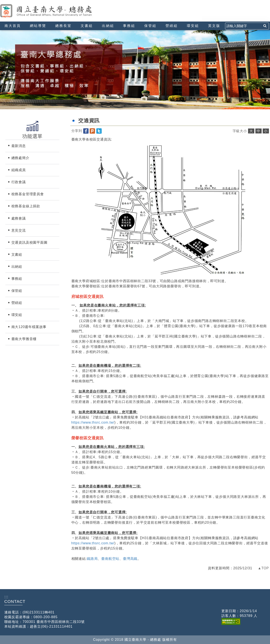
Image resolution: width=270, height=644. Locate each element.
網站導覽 (38, 26)
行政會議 (19, 182)
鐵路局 (92, 559)
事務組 (129, 26)
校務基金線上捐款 (26, 206)
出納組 (108, 26)
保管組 (150, 26)
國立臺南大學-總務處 (55, 11)
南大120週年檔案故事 (29, 327)
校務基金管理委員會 (28, 194)
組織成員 (19, 170)
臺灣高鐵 (130, 559)
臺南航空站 (110, 559)
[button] (86, 131)
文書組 (87, 26)
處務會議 (19, 218)
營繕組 (172, 26)
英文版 (214, 26)
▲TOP (263, 568)
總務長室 (63, 26)
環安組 (193, 26)
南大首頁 (13, 26)
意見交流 (19, 230)
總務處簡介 (20, 158)
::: (2, 2)
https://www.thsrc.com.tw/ (93, 422)
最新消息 (19, 146)
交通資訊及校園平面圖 (29, 242)
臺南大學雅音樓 (24, 339)
